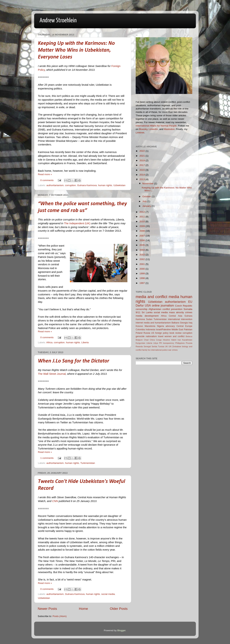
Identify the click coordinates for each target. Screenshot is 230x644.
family (145, 350)
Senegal (147, 346)
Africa (50, 342)
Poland (139, 333)
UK (166, 346)
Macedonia (150, 326)
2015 (142, 170)
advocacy (170, 326)
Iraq (190, 323)
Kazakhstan (187, 340)
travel (161, 336)
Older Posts (119, 609)
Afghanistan (155, 309)
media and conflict (151, 297)
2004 (142, 250)
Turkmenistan (88, 463)
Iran (179, 340)
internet (139, 323)
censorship (142, 309)
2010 (142, 221)
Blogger (121, 630)
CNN (55, 501)
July (145, 201)
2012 (142, 212)
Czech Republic (184, 306)
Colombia (140, 330)
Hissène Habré (170, 340)
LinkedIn (153, 129)
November (148, 183)
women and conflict (175, 336)
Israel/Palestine (163, 330)
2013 (142, 179)
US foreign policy (160, 333)
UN (170, 346)
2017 (142, 165)
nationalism (151, 336)
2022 (142, 151)
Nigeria (160, 326)
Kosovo (139, 326)
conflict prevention (172, 309)
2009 (142, 226)
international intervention (180, 319)
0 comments (47, 180)
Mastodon (169, 129)
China (152, 340)
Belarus (189, 336)
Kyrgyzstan (140, 343)
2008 (142, 231)
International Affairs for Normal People (156, 126)
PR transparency (167, 343)
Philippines (180, 343)
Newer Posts (47, 609)
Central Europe (184, 326)
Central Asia (175, 316)
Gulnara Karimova (87, 185)
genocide (140, 336)
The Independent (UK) (77, 223)
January (147, 206)
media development (147, 316)
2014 (142, 175)
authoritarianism (55, 185)
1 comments (47, 458)
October (147, 196)
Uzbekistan (119, 185)
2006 (142, 240)
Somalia (188, 309)
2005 (142, 245)
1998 (142, 278)
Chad (146, 340)
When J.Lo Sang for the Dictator (74, 361)
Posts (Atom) (60, 616)
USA (148, 305)
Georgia (184, 323)
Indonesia (150, 330)
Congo (159, 340)
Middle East (177, 330)
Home (83, 609)
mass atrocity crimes (181, 312)
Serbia (154, 346)
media (174, 297)
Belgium (139, 340)
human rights (105, 185)
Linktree (140, 133)
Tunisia (161, 346)
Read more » (45, 174)
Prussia (189, 343)
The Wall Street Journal (52, 374)
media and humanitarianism (157, 323)
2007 (142, 236)
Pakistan (188, 330)
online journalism (163, 305)
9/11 (138, 312)
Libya (156, 343)
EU (190, 302)
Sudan (149, 319)
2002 (142, 259)
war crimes (173, 350)
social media (108, 594)
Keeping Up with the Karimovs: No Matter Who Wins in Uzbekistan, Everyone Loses (76, 50)
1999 (142, 273)
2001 (142, 264)
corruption (70, 185)
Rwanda (139, 346)
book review (175, 333)
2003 (142, 255)
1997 (142, 283)
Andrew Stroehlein (58, 21)
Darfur (140, 305)
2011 (142, 217)
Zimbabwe (177, 346)
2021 (142, 156)
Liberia (85, 342)
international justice (159, 350)
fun (149, 350)
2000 (142, 269)
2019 (142, 160)
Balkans (175, 323)
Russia (147, 333)
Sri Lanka (147, 312)
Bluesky (143, 129)
